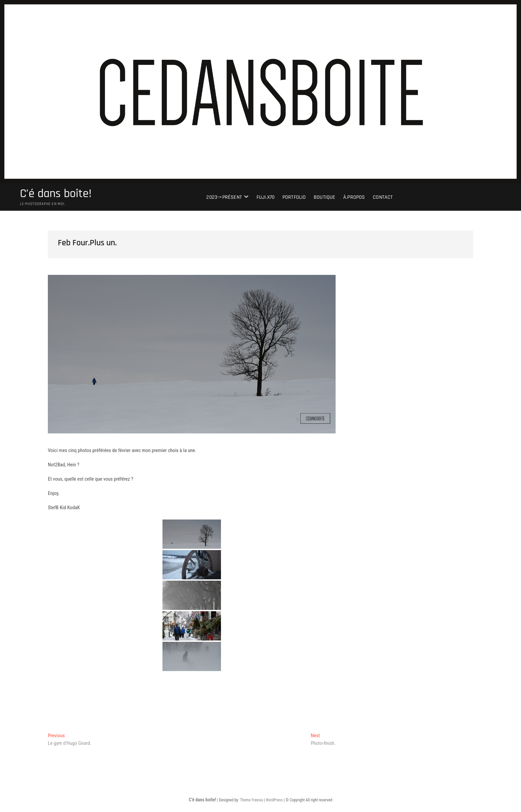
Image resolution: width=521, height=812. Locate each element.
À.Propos (354, 197)
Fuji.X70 (266, 197)
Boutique (325, 197)
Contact (383, 197)
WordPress (274, 800)
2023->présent (224, 197)
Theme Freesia (251, 800)
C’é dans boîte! (56, 194)
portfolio (294, 197)
